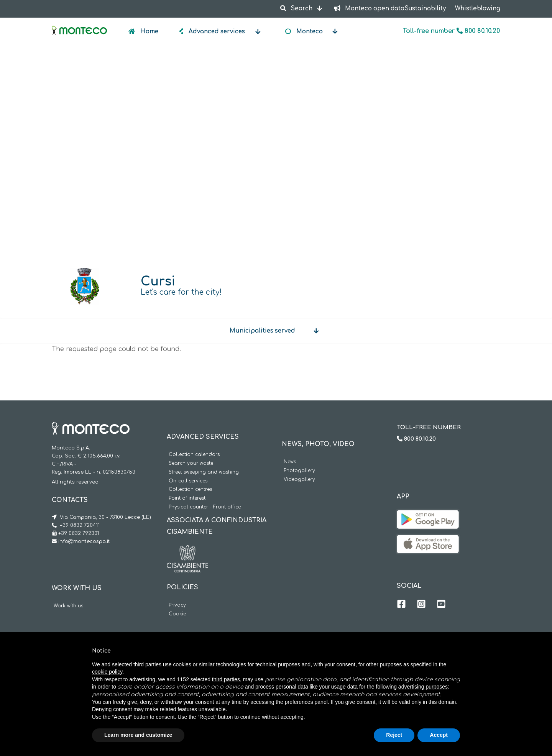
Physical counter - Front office (205, 507)
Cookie (177, 614)
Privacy (177, 605)
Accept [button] (439, 735)
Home (149, 32)
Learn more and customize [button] (138, 735)
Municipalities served (262, 331)
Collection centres (190, 490)
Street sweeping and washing (204, 472)
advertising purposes (423, 687)
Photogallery (299, 471)
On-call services (188, 481)
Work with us (68, 606)
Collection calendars (194, 455)
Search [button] (297, 9)
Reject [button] (394, 735)
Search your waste (191, 463)
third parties (226, 679)
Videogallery (299, 480)
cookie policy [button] (107, 672)
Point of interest (187, 498)
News (290, 462)
